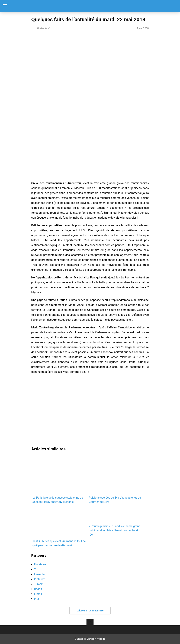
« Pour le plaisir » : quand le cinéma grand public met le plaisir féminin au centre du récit (116, 522)
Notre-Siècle (90, 6)
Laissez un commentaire (90, 611)
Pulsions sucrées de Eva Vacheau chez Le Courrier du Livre (115, 480)
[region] (90, 63)
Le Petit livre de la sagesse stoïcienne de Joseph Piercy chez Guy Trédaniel (59, 480)
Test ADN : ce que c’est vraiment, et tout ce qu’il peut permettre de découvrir (60, 527)
